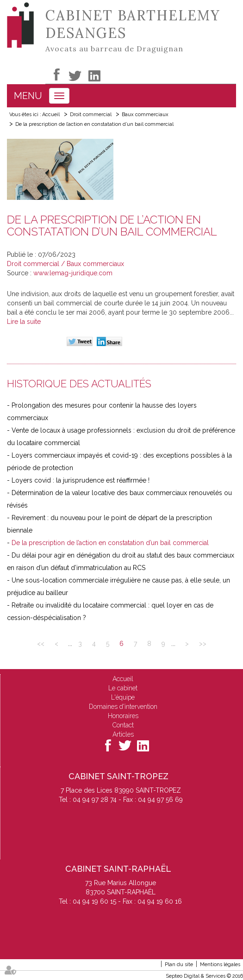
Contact (123, 725)
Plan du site (179, 964)
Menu (28, 96)
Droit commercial (91, 115)
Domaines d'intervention (123, 707)
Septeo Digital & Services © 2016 (204, 976)
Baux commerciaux (145, 115)
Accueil (51, 115)
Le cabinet (123, 688)
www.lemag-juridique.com (73, 273)
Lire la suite (24, 322)
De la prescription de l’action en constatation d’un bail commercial (94, 124)
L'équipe (123, 697)
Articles (123, 734)
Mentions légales (220, 964)
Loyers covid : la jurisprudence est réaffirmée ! (81, 480)
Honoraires (123, 716)
